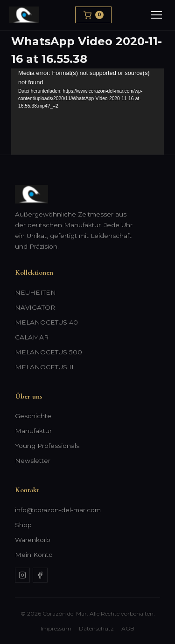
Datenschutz (96, 628)
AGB (128, 628)
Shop (23, 525)
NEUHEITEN (35, 292)
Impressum (56, 628)
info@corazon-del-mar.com (58, 510)
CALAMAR (32, 337)
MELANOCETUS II (44, 367)
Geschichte (33, 416)
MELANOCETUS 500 (49, 352)
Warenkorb (33, 540)
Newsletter (33, 461)
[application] (87, 112)
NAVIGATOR (35, 307)
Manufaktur (33, 431)
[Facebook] (40, 575)
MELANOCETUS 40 (46, 322)
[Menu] (156, 15)
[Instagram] (22, 575)
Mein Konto (34, 555)
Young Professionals (47, 446)
